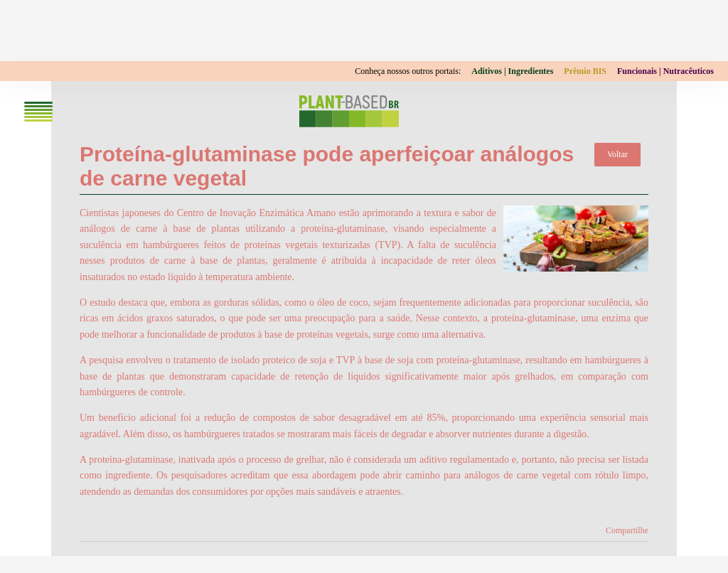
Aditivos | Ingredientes (512, 71)
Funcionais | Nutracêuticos (665, 71)
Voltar (617, 154)
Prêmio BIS (585, 71)
